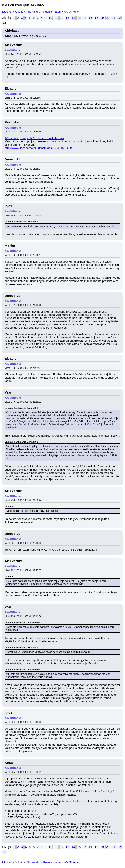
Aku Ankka (33, 12)
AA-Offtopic (71, 12)
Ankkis (19, 12)
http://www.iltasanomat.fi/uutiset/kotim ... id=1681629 (38, 148)
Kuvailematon (52, 12)
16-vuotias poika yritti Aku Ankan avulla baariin (34, 138)
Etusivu (7, 12)
